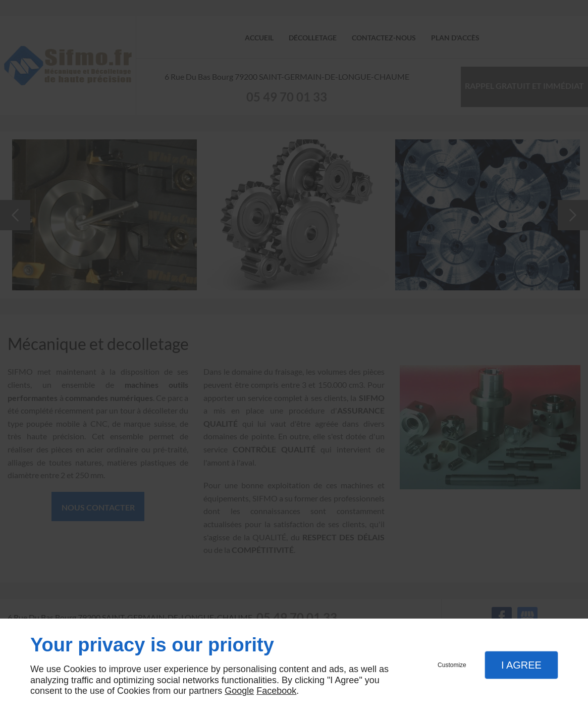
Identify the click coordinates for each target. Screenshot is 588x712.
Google (239, 691)
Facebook (276, 691)
